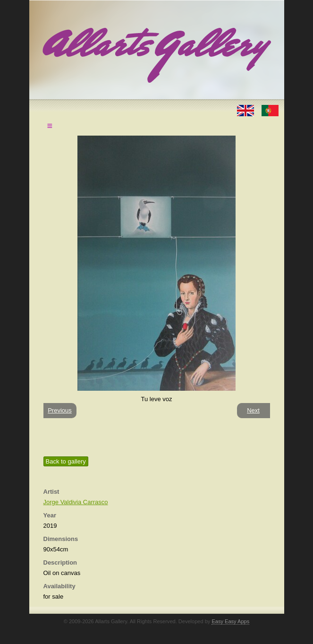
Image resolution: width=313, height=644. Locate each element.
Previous (60, 410)
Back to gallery (66, 461)
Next (253, 410)
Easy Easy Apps (230, 621)
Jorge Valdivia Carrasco (76, 502)
